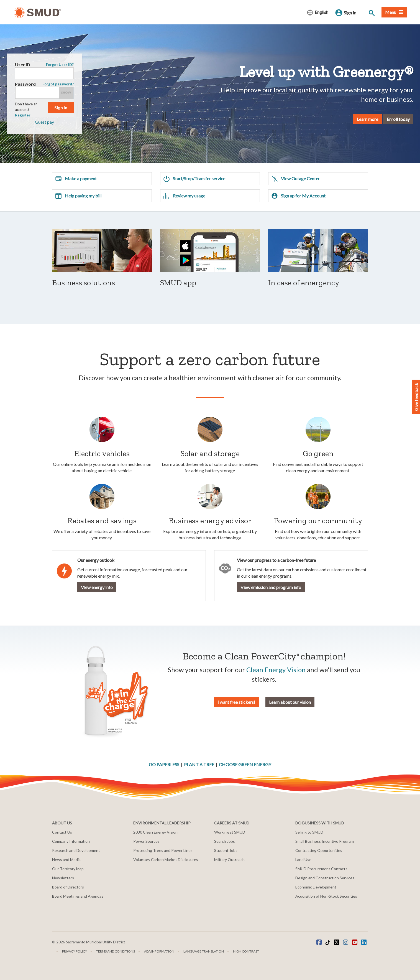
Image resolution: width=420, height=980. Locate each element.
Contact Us (62, 832)
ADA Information (159, 951)
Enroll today (378, 119)
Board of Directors (68, 887)
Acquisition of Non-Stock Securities (326, 896)
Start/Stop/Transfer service (194, 179)
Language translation (204, 951)
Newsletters (63, 878)
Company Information (71, 841)
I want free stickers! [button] (236, 702)
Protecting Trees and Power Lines (163, 850)
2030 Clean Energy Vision (155, 832)
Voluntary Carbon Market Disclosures (166, 860)
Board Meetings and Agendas (78, 896)
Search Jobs (225, 841)
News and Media (66, 860)
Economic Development (316, 887)
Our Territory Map (68, 869)
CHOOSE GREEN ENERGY (245, 764)
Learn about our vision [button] (290, 702)
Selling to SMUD (309, 832)
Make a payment (76, 179)
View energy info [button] (97, 587)
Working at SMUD (230, 832)
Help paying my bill (78, 196)
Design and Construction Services (325, 878)
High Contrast (246, 951)
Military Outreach (229, 860)
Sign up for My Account (298, 196)
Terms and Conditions (116, 951)
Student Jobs (226, 850)
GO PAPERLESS (164, 764)
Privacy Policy (75, 951)
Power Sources (146, 841)
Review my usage (184, 196)
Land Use (303, 860)
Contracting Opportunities (319, 850)
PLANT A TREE (199, 764)
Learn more (348, 119)
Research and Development (76, 850)
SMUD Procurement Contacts (321, 869)
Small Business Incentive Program (325, 841)
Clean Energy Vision (276, 670)
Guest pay (64, 122)
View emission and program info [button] (271, 587)
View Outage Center (295, 179)
